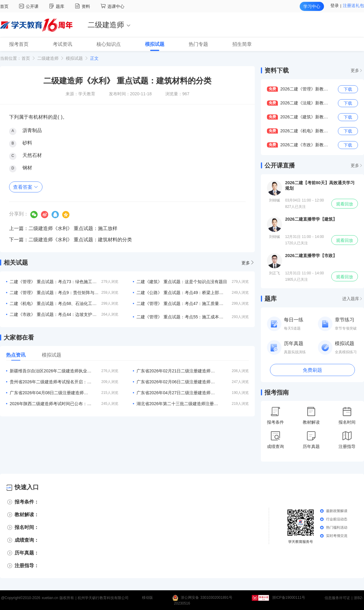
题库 (57, 6)
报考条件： (27, 502)
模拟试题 (74, 58)
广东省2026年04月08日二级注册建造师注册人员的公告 (51, 393)
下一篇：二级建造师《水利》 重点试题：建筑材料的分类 (71, 240)
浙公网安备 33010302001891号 (207, 598)
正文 (94, 58)
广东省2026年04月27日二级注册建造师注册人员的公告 (177, 393)
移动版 (147, 598)
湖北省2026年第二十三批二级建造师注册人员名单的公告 (177, 404)
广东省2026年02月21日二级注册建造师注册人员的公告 (177, 371)
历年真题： (27, 553)
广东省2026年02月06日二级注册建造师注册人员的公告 (177, 382)
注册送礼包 (353, 5)
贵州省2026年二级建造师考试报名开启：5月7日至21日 (51, 382)
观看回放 (345, 204)
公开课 (30, 6)
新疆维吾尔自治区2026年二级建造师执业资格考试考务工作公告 (51, 371)
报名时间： (27, 527)
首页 (4, 6)
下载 (348, 89)
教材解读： (27, 515)
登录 (335, 5)
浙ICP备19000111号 (289, 598)
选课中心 (113, 6)
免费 (272, 89)
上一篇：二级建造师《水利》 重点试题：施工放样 (63, 228)
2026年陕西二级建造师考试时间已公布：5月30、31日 (51, 404)
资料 (83, 6)
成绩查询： (27, 540)
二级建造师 (48, 58)
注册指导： (27, 566)
